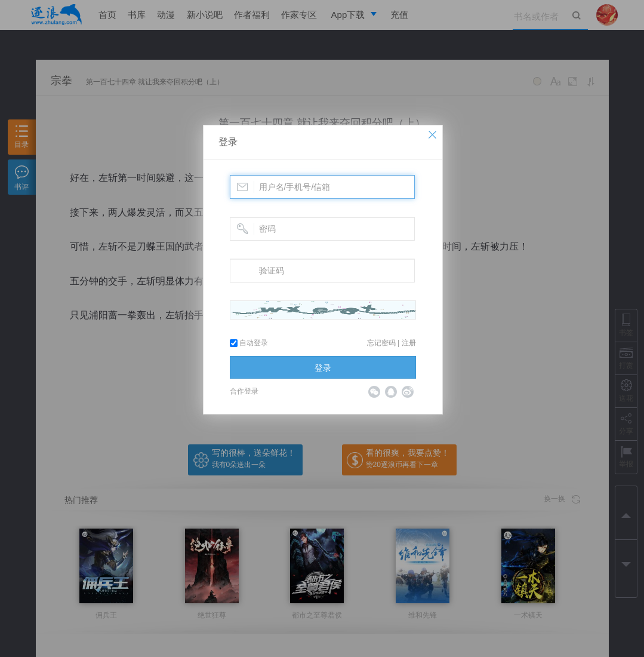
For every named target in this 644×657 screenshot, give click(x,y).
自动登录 (249, 343)
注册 (409, 343)
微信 (374, 392)
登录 (228, 142)
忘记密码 (381, 343)
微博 (408, 392)
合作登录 (244, 391)
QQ (391, 392)
